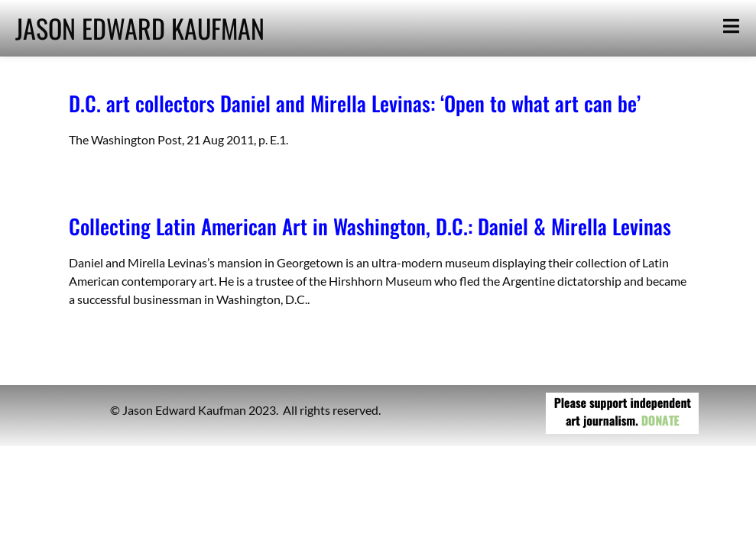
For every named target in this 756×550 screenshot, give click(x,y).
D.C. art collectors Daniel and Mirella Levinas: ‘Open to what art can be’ (355, 103)
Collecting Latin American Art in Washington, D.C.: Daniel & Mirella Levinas (370, 226)
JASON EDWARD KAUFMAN (140, 28)
